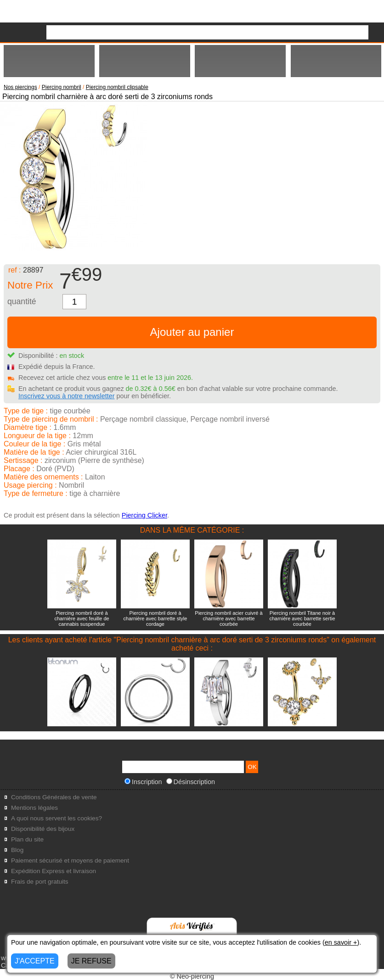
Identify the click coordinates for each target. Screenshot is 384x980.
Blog (17, 850)
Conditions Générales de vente (54, 797)
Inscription (143, 782)
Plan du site (27, 839)
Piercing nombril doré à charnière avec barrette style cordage (155, 618)
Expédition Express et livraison (54, 871)
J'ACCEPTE (35, 961)
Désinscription (191, 782)
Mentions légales (34, 808)
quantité (22, 301)
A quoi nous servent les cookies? (56, 818)
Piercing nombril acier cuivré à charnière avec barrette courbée (229, 618)
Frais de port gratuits (40, 882)
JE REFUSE (91, 961)
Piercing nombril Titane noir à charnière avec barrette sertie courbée (302, 618)
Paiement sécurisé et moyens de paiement (70, 860)
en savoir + (341, 942)
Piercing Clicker (144, 515)
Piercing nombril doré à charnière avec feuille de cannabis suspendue (82, 618)
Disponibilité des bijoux (43, 829)
